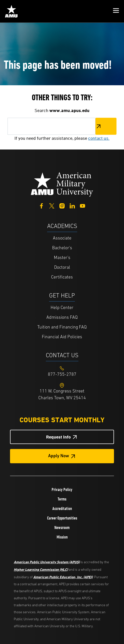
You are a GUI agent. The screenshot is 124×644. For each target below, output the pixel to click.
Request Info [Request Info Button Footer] (58, 437)
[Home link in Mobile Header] (11, 11)
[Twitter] (52, 205)
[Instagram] (62, 205)
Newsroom (62, 527)
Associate (62, 238)
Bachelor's (62, 248)
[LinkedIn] (72, 205)
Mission (62, 537)
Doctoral (62, 268)
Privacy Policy (62, 489)
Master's (62, 258)
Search (106, 126)
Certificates (62, 277)
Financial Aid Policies (62, 337)
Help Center (62, 308)
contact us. (99, 138)
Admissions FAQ (62, 318)
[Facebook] (41, 205)
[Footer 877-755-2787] (62, 375)
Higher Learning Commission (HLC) (41, 569)
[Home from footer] (62, 184)
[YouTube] (83, 205)
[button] (116, 11)
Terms (62, 499)
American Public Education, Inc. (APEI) (63, 577)
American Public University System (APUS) (47, 562)
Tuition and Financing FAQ (62, 327)
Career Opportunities (62, 518)
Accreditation (62, 508)
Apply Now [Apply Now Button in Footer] (59, 456)
